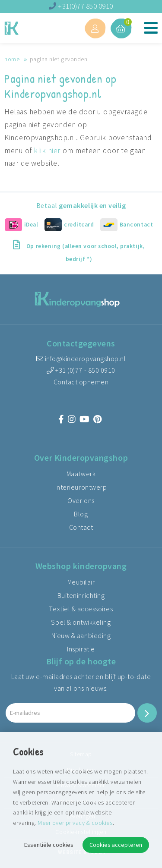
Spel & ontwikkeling (81, 622)
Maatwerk (81, 474)
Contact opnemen (81, 382)
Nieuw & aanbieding (81, 635)
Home (12, 59)
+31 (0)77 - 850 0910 (81, 370)
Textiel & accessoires (81, 609)
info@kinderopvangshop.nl (81, 359)
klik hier (47, 151)
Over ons (81, 500)
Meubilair (81, 582)
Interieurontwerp (81, 487)
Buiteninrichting (81, 595)
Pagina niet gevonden (59, 59)
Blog (81, 514)
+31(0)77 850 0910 (81, 6)
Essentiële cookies (49, 845)
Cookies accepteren (116, 845)
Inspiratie (81, 649)
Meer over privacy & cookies (75, 823)
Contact (81, 527)
